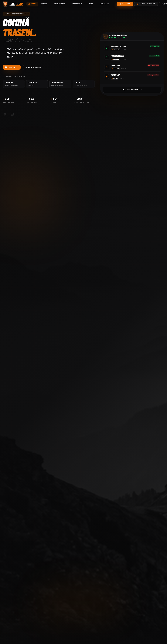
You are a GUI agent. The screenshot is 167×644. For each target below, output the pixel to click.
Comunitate (61, 4)
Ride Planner (33, 68)
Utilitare (105, 4)
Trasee (45, 4)
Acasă (32, 4)
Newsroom (78, 4)
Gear (92, 4)
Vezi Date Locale (122, 90)
